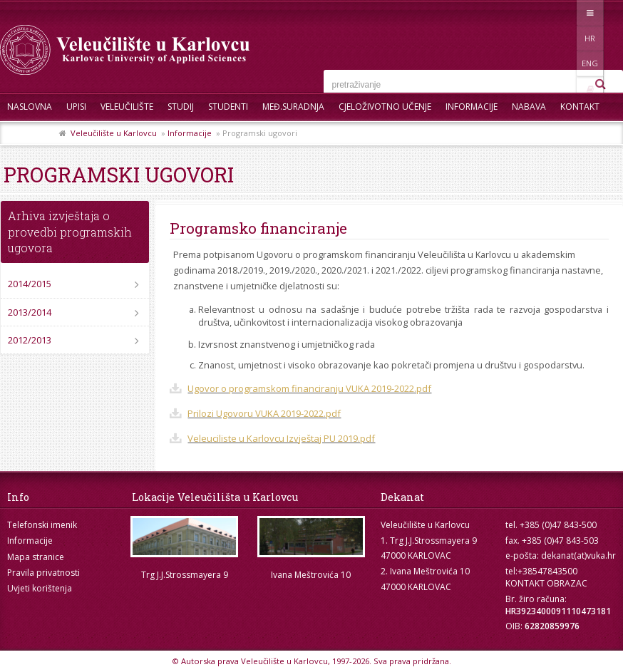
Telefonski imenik (42, 525)
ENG (579, 12)
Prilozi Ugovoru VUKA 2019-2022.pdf (264, 413)
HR (550, 12)
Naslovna (30, 107)
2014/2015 (30, 284)
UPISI (76, 107)
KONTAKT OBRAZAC (546, 583)
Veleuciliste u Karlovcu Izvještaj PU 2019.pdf (281, 438)
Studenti (228, 107)
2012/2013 (30, 340)
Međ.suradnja (293, 107)
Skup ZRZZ (30, 135)
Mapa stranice (36, 557)
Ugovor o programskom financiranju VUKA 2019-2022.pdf (309, 388)
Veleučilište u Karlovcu (114, 133)
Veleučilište (127, 107)
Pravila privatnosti (43, 573)
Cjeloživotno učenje (385, 107)
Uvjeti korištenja (40, 588)
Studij (181, 107)
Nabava (529, 107)
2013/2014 (30, 312)
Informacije (472, 107)
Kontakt (580, 107)
